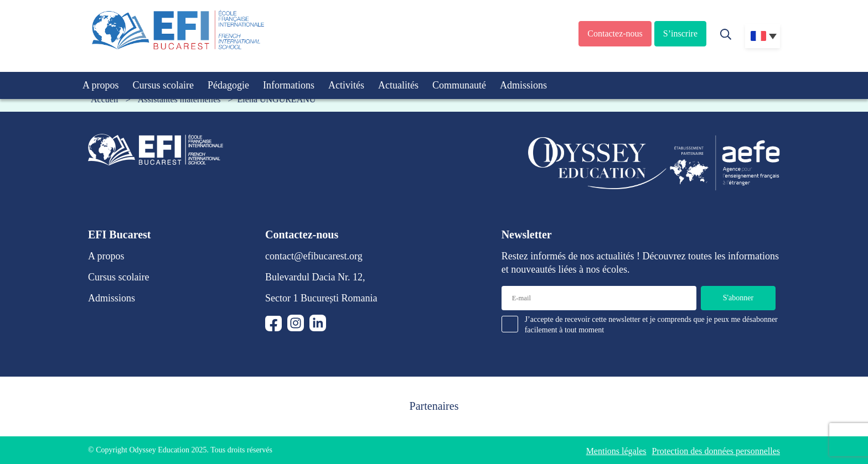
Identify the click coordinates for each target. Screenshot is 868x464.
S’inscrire (680, 33)
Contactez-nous (615, 33)
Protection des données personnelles (716, 451)
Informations (289, 85)
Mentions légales (616, 451)
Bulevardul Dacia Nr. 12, (315, 277)
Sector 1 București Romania (321, 298)
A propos (101, 85)
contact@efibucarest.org (314, 256)
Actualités (398, 85)
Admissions (523, 85)
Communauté (459, 85)
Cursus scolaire (163, 85)
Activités (346, 85)
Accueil (105, 99)
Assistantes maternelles (179, 99)
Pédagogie (228, 85)
